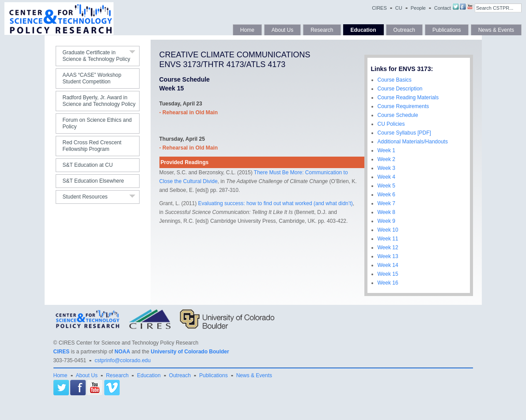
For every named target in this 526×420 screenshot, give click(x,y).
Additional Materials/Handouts (413, 142)
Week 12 (388, 247)
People (418, 8)
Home (247, 30)
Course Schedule (398, 115)
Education (363, 30)
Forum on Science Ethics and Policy (97, 123)
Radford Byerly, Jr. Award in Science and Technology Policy (99, 101)
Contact (443, 8)
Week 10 (388, 230)
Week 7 (386, 203)
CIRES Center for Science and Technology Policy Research (129, 343)
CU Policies (391, 124)
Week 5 (386, 186)
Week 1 (386, 150)
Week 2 (386, 159)
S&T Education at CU (88, 165)
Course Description (400, 89)
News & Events (496, 30)
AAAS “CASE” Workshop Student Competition (92, 78)
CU (399, 8)
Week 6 (386, 195)
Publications (447, 30)
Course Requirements (403, 106)
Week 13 (388, 256)
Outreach (404, 30)
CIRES (379, 8)
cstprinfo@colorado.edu (123, 360)
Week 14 (388, 265)
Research (322, 30)
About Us (282, 30)
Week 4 (386, 177)
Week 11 (388, 239)
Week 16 (388, 283)
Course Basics (395, 80)
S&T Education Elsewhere (93, 181)
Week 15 (388, 274)
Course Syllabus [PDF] (404, 133)
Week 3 (386, 168)
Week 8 (386, 212)
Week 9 (386, 221)
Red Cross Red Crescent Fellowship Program (92, 146)
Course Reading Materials (408, 97)
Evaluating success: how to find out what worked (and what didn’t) (276, 203)
